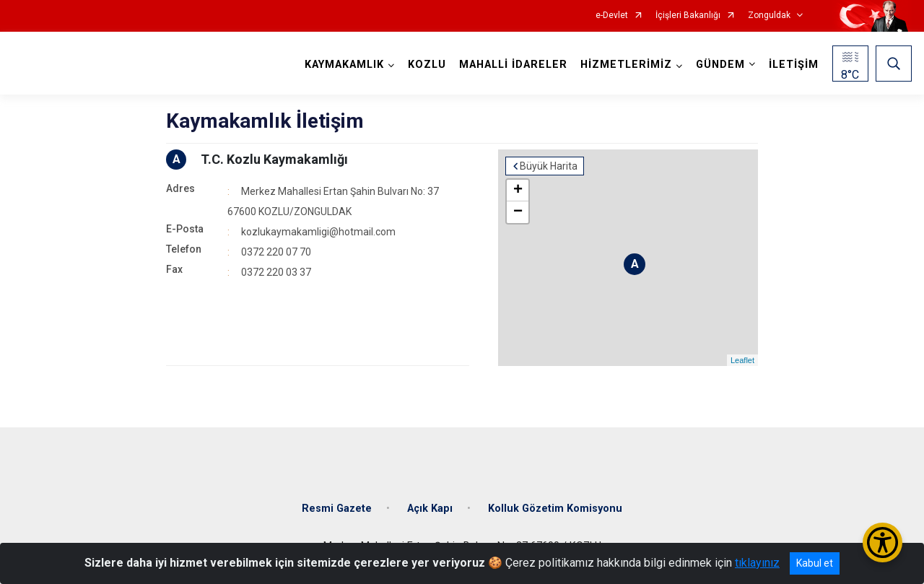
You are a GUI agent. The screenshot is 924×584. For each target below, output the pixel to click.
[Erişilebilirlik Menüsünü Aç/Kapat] (882, 542)
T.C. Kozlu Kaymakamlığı (274, 159)
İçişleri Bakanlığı (688, 16)
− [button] (518, 212)
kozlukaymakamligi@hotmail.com (318, 232)
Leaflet (742, 360)
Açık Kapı (430, 509)
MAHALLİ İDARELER (513, 65)
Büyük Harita (549, 166)
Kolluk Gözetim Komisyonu (555, 509)
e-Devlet (612, 16)
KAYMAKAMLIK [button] (344, 65)
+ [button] (518, 191)
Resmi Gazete (337, 509)
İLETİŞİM (794, 65)
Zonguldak (769, 16)
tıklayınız (757, 563)
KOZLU (427, 65)
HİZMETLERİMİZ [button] (626, 65)
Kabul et (815, 563)
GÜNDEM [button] (720, 65)
